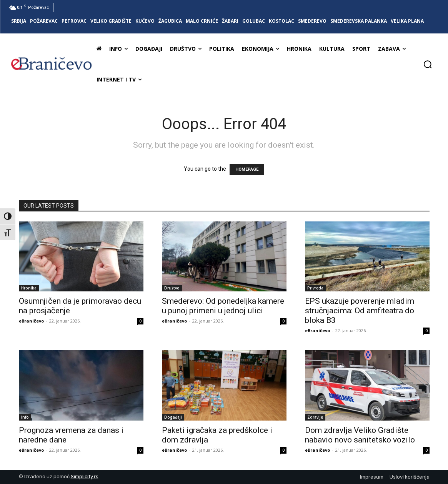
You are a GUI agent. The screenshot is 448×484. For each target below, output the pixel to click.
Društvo (172, 288)
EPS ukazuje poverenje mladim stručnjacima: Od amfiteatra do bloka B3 (360, 311)
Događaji (173, 417)
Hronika (29, 288)
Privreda (315, 288)
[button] (428, 64)
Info (25, 417)
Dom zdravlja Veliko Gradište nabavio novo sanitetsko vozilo (360, 435)
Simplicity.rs (85, 477)
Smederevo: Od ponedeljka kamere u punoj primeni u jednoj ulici (223, 306)
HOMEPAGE (247, 169)
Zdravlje (315, 417)
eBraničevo (31, 321)
